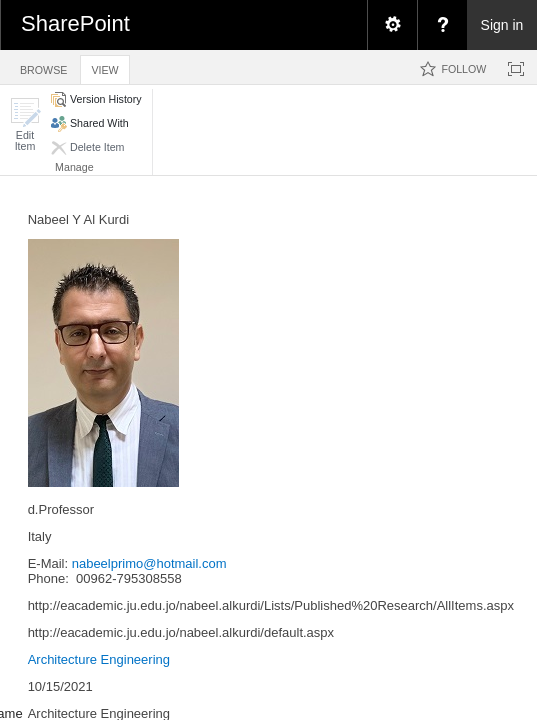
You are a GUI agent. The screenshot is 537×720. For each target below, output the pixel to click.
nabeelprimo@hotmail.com (149, 563)
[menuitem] (392, 25)
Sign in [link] (502, 25)
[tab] (43, 66)
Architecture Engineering (99, 659)
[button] (25, 124)
